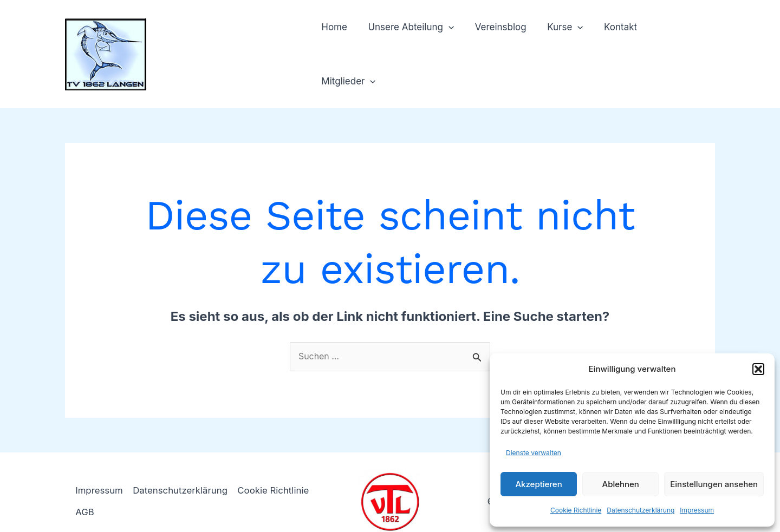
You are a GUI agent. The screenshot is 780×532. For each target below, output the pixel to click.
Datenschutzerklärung (641, 510)
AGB (85, 493)
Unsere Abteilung (414, 45)
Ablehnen (621, 484)
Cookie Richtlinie (576, 510)
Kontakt (617, 45)
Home (340, 45)
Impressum (697, 510)
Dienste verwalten (534, 453)
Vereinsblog (501, 45)
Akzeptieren (538, 484)
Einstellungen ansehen (714, 484)
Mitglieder (679, 45)
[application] (452, 45)
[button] (758, 369)
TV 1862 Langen (227, 38)
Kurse (563, 45)
